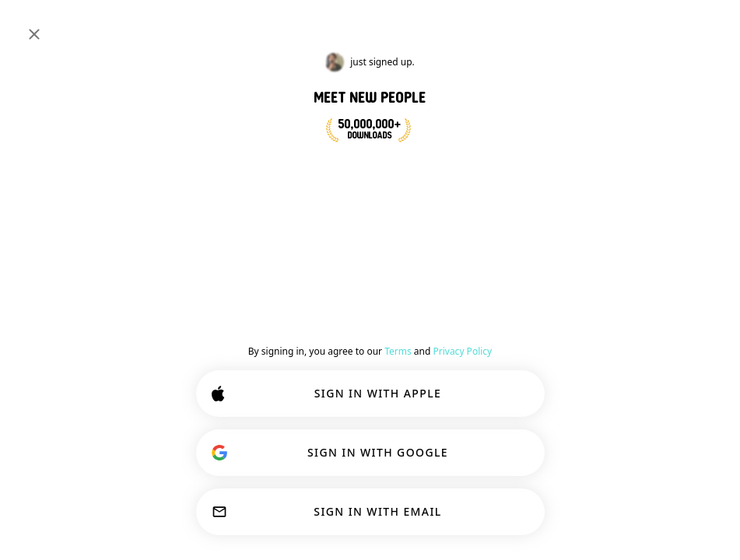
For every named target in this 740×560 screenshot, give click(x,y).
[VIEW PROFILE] (362, 337)
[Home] (63, 25)
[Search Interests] (339, 25)
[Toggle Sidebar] (28, 25)
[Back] (340, 247)
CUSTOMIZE (336, 515)
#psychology (69, 126)
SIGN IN (676, 25)
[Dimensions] (609, 25)
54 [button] (513, 347)
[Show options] (366, 283)
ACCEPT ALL (472, 515)
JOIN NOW (408, 170)
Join (696, 244)
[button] (412, 347)
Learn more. (668, 474)
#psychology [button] (526, 236)
